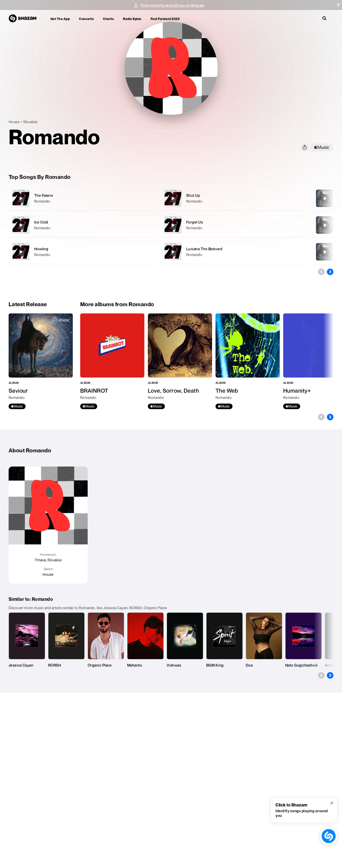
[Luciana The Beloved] (234, 252)
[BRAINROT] (112, 361)
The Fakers (44, 195)
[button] (338, 5)
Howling (41, 249)
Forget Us (195, 222)
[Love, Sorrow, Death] (180, 361)
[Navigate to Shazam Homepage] (25, 19)
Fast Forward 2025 (165, 19)
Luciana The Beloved (204, 249)
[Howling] (82, 252)
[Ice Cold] (82, 225)
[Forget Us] (234, 225)
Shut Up (193, 195)
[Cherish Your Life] (325, 252)
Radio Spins (132, 19)
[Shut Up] (234, 198)
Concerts (86, 19)
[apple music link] (322, 147)
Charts (108, 19)
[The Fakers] (82, 198)
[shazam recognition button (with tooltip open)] (329, 836)
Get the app (60, 19)
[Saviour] (325, 198)
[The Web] (248, 361)
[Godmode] (325, 225)
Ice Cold (41, 222)
